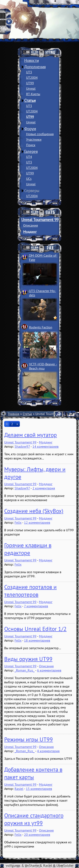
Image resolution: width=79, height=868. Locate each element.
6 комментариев (49, 670)
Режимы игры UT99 (29, 739)
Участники (34, 139)
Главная (14, 414)
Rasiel (19, 789)
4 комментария (48, 751)
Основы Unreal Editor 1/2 (35, 629)
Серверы (32, 191)
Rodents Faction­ (41, 327)
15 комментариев (39, 789)
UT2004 (32, 77)
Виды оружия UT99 (28, 659)
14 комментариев (46, 446)
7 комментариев (36, 606)
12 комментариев (37, 522)
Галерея (31, 151)
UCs (29, 179)
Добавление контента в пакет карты (33, 773)
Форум (30, 129)
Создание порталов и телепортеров (30, 591)
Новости (31, 60)
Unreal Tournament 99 (40, 220)
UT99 (30, 83)
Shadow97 (22, 446)
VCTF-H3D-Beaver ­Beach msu (43, 366)
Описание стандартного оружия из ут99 (34, 819)
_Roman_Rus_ (25, 670)
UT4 (29, 157)
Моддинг (30, 232)
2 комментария (44, 488)
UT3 (29, 72)
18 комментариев (37, 640)
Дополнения (35, 67)
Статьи (30, 100)
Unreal (31, 88)
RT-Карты (33, 94)
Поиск (31, 145)
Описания (31, 225)
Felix (18, 522)
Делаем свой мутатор (31, 435)
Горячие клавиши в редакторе (28, 549)
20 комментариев (37, 835)
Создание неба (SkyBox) (34, 511)
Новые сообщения (40, 134)
